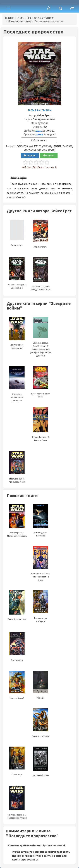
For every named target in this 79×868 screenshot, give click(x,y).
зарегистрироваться (25, 859)
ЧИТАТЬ (48, 156)
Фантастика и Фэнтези (41, 18)
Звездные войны (44, 119)
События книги (39, 140)
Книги (21, 18)
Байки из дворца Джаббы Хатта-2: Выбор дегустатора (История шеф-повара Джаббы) (40, 341)
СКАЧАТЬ (30, 156)
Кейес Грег (44, 115)
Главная (10, 18)
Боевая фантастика (20, 21)
